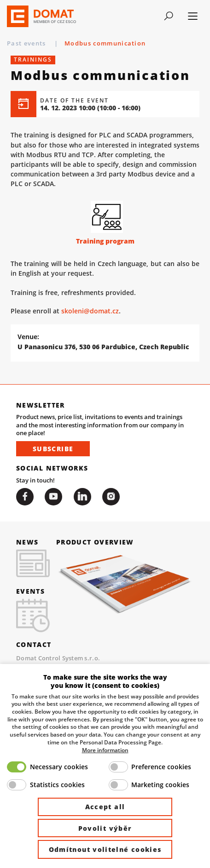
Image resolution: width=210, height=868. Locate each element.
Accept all (105, 807)
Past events (27, 43)
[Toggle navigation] (169, 16)
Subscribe (53, 449)
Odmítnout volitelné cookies (105, 849)
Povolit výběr (105, 828)
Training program (105, 241)
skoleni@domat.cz (90, 311)
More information (105, 750)
